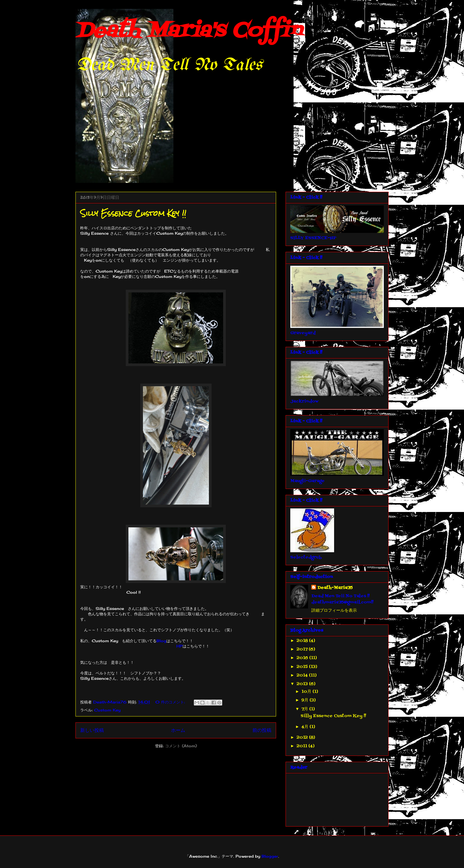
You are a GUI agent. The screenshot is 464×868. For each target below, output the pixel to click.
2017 (303, 649)
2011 (303, 746)
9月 (306, 700)
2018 (303, 641)
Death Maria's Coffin (189, 31)
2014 (303, 675)
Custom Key (107, 710)
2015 (303, 667)
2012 (303, 738)
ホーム (178, 730)
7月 (305, 709)
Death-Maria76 (335, 588)
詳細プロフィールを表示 (334, 611)
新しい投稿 (92, 730)
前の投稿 (262, 730)
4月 (306, 727)
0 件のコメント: (171, 702)
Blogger (270, 856)
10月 (307, 692)
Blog (161, 641)
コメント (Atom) (181, 746)
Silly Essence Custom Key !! (133, 213)
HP (179, 646)
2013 (303, 684)
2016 (303, 658)
